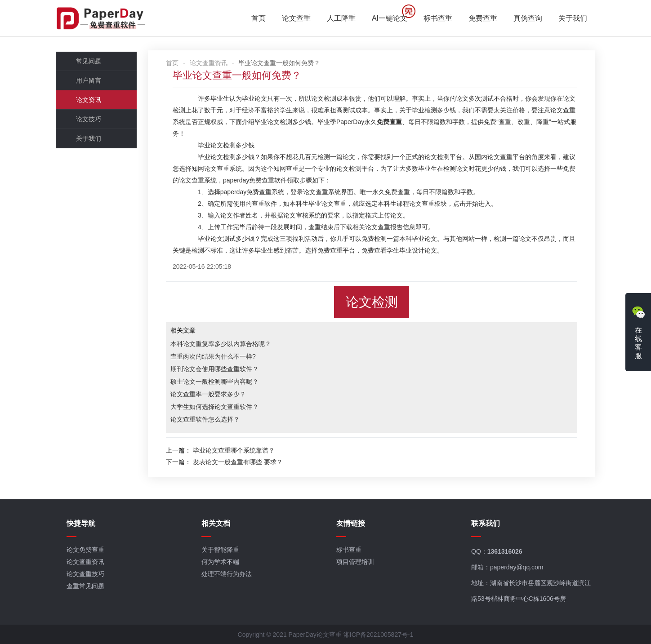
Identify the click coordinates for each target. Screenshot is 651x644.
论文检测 (372, 302)
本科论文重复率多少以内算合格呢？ (221, 344)
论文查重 (296, 18)
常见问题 (89, 61)
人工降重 (341, 18)
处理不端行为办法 (227, 574)
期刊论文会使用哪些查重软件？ (214, 369)
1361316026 (505, 551)
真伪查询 (528, 18)
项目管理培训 (355, 562)
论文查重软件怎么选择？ (205, 419)
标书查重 (438, 18)
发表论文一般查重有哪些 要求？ (238, 462)
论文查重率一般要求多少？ (208, 394)
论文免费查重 (85, 550)
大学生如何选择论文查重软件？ (214, 407)
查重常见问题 (85, 586)
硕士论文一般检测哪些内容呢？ (214, 382)
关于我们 (573, 18)
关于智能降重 (220, 550)
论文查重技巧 (85, 574)
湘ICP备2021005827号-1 (379, 635)
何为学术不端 (220, 562)
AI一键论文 (390, 18)
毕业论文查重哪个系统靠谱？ (234, 450)
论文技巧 (89, 119)
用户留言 (89, 80)
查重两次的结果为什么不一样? (213, 356)
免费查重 (483, 18)
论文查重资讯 (209, 63)
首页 (259, 18)
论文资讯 (89, 100)
